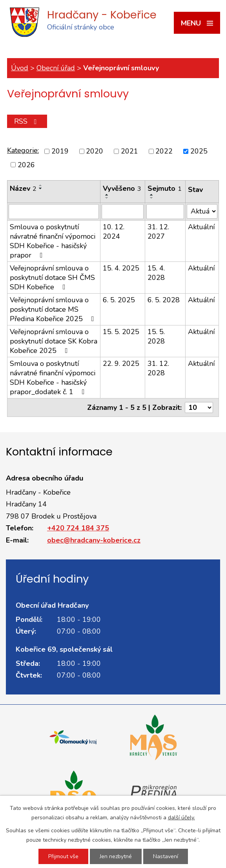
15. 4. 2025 (121, 268)
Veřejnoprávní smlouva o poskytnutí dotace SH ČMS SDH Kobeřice (52, 278)
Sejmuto (165, 188)
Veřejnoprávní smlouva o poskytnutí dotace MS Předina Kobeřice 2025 (54, 309)
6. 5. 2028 (164, 300)
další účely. (181, 818)
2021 (129, 151)
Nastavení (166, 856)
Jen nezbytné (116, 856)
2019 (60, 151)
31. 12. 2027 (158, 232)
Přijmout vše (63, 856)
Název (23, 188)
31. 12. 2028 (158, 368)
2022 (164, 151)
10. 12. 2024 (114, 232)
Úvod (20, 68)
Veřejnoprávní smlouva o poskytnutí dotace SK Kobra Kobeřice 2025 (54, 341)
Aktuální (201, 227)
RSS (27, 121)
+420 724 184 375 (78, 528)
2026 (26, 165)
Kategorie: (23, 150)
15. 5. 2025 (121, 332)
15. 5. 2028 (156, 336)
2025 (199, 151)
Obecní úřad (56, 68)
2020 (95, 151)
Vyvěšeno (122, 188)
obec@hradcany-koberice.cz (94, 540)
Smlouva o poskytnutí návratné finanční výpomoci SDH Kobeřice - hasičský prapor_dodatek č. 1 (53, 378)
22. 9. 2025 (121, 364)
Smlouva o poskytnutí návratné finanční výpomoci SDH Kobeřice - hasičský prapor (53, 241)
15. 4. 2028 (156, 273)
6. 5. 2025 (119, 300)
